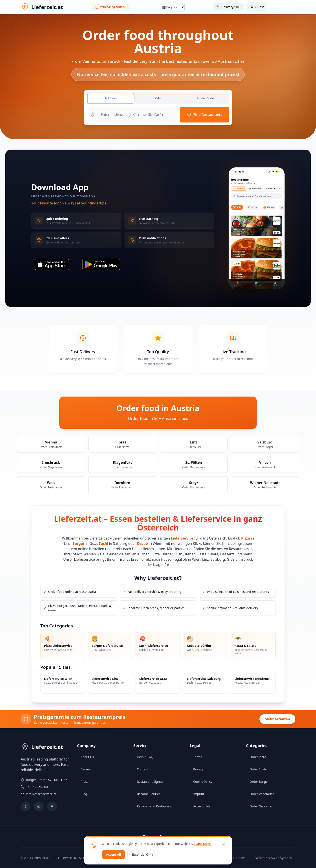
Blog (84, 794)
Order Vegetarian (262, 794)
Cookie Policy (203, 782)
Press (84, 782)
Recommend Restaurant (154, 806)
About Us (87, 757)
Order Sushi (258, 769)
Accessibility (202, 806)
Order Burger (259, 782)
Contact (142, 769)
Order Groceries (261, 806)
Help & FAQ (145, 757)
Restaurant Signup (150, 782)
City (158, 98)
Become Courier (149, 794)
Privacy (198, 769)
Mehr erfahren (277, 719)
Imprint (199, 794)
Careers (86, 769)
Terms (198, 757)
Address (111, 98)
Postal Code (205, 98)
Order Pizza (258, 757)
